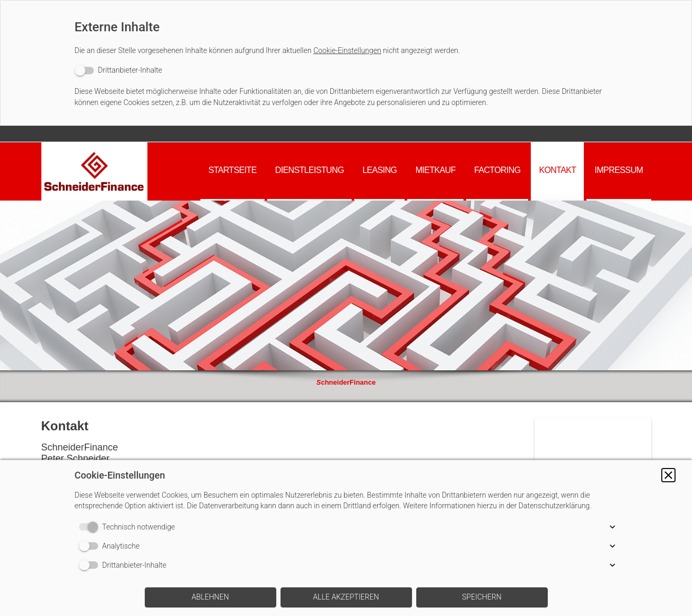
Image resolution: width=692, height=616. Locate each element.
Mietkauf (435, 170)
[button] (668, 475)
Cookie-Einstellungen (347, 50)
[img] (94, 171)
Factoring (497, 170)
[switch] (119, 70)
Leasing (379, 170)
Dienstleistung (310, 170)
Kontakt (557, 170)
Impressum (619, 170)
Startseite (233, 170)
